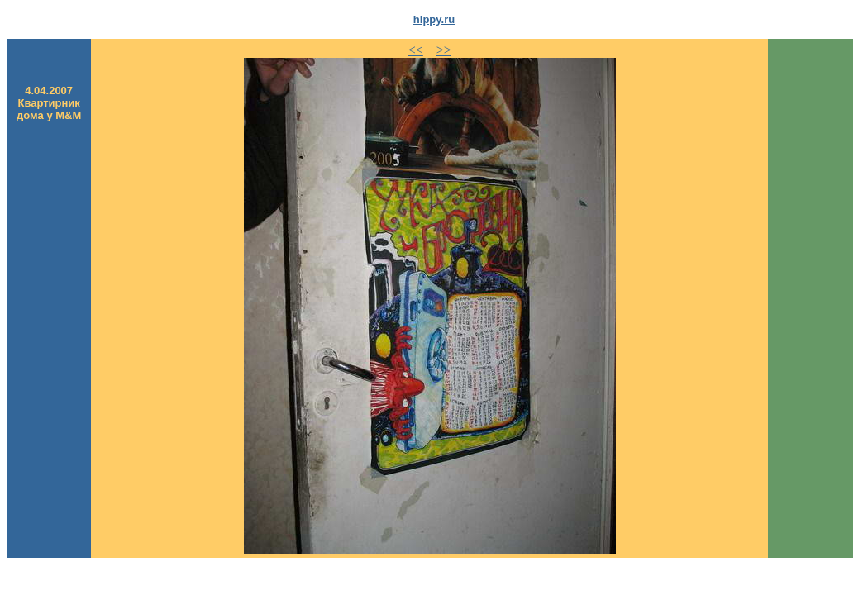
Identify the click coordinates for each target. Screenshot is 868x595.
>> (444, 50)
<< (416, 50)
